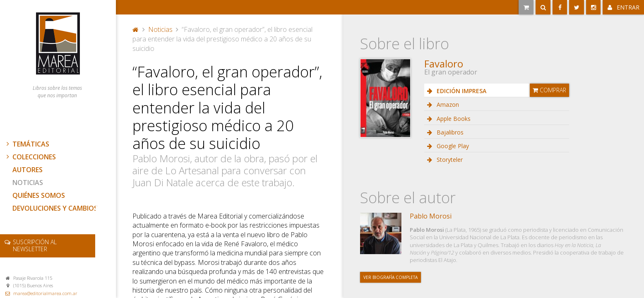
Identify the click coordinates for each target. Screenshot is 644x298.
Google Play (452, 146)
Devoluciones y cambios (55, 208)
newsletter (35, 245)
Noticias (28, 183)
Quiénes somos (39, 195)
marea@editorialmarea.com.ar (45, 293)
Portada (136, 29)
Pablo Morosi (431, 216)
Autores (28, 170)
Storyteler (449, 160)
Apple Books (453, 119)
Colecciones (30, 157)
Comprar (549, 90)
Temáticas (27, 144)
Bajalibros (449, 132)
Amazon (447, 105)
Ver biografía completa (390, 277)
